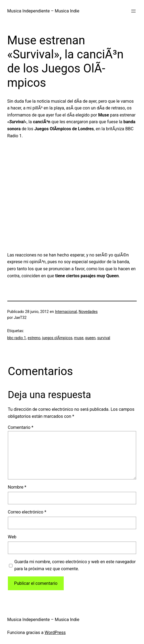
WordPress (55, 633)
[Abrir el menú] (133, 11)
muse (79, 338)
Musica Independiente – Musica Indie (43, 11)
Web (12, 537)
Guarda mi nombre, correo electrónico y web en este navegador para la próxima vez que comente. (75, 565)
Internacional (66, 312)
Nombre (17, 487)
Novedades (88, 312)
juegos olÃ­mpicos (57, 338)
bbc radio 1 (17, 338)
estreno (34, 338)
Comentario (21, 427)
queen (90, 338)
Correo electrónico (27, 512)
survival (104, 338)
